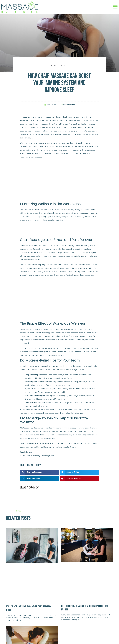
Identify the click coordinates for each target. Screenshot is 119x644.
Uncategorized (60, 65)
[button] (40, 472)
